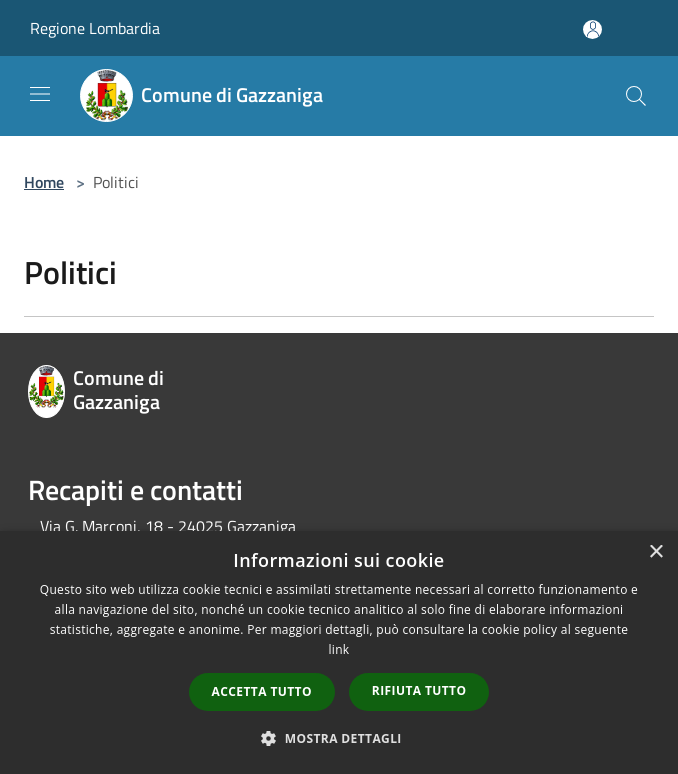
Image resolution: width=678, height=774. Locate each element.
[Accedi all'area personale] (592, 29)
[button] (339, 738)
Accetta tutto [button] (262, 691)
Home (44, 182)
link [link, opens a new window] (339, 649)
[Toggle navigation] (40, 94)
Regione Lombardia (95, 28)
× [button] (655, 552)
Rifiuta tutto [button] (419, 690)
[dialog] (339, 652)
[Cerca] (636, 96)
